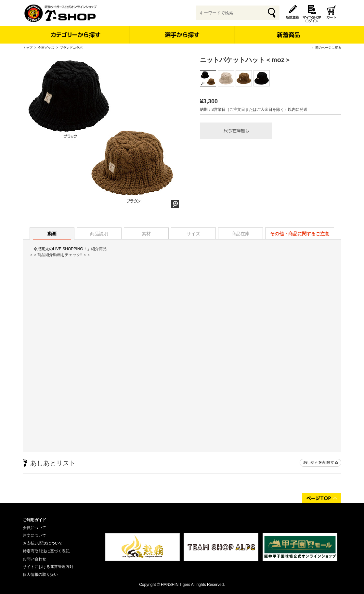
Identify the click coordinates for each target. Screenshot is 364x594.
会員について (34, 528)
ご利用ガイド (34, 520)
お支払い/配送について (43, 543)
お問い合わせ (34, 559)
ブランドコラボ (71, 48)
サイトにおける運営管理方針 (48, 567)
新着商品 (288, 30)
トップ (28, 48)
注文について (34, 536)
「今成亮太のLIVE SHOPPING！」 (60, 249)
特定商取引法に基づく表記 (46, 551)
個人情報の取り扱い (40, 575)
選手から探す (182, 35)
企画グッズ (46, 48)
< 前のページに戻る (326, 48)
